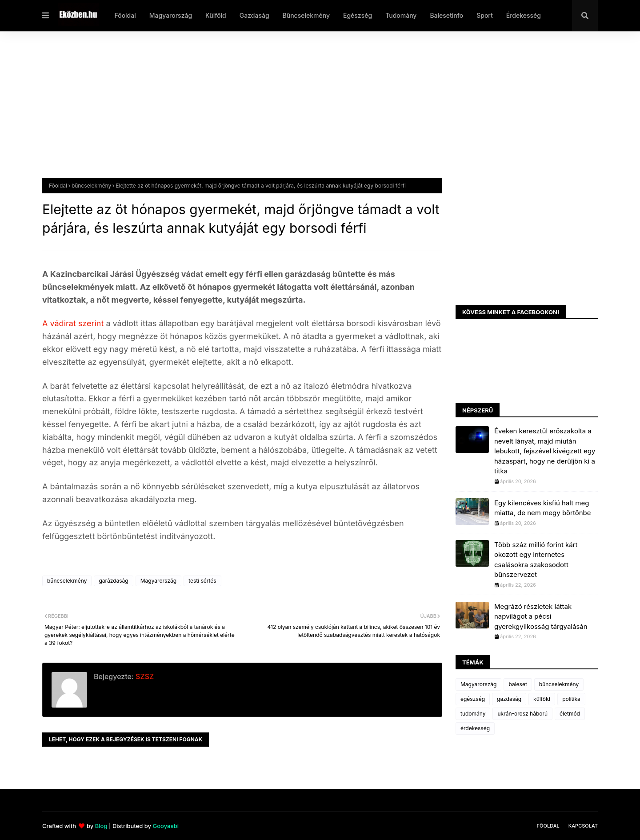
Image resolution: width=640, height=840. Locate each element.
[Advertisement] (309, 112)
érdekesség (475, 728)
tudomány (473, 714)
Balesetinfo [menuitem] (446, 15)
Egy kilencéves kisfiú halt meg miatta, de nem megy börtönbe (543, 508)
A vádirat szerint (74, 323)
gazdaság (509, 699)
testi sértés (202, 581)
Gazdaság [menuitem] (254, 15)
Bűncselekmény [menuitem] (306, 15)
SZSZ (144, 676)
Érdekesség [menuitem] (524, 15)
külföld (542, 699)
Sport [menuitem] (485, 15)
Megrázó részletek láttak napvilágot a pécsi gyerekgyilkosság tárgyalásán (541, 616)
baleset (518, 684)
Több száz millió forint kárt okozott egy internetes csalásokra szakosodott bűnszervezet (536, 560)
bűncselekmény (91, 186)
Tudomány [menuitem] (401, 15)
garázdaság (113, 581)
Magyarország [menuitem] (171, 15)
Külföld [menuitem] (216, 15)
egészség (473, 699)
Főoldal (58, 186)
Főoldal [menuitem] (125, 15)
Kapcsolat (583, 826)
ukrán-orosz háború (522, 714)
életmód (570, 714)
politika (571, 699)
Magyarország (158, 581)
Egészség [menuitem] (358, 15)
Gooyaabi (166, 826)
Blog (101, 826)
